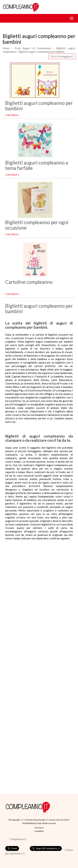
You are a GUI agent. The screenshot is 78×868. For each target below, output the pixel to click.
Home (6, 48)
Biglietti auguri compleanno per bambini (42, 52)
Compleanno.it (18, 839)
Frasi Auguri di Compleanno (33, 48)
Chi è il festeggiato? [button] (62, 56)
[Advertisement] (39, 579)
